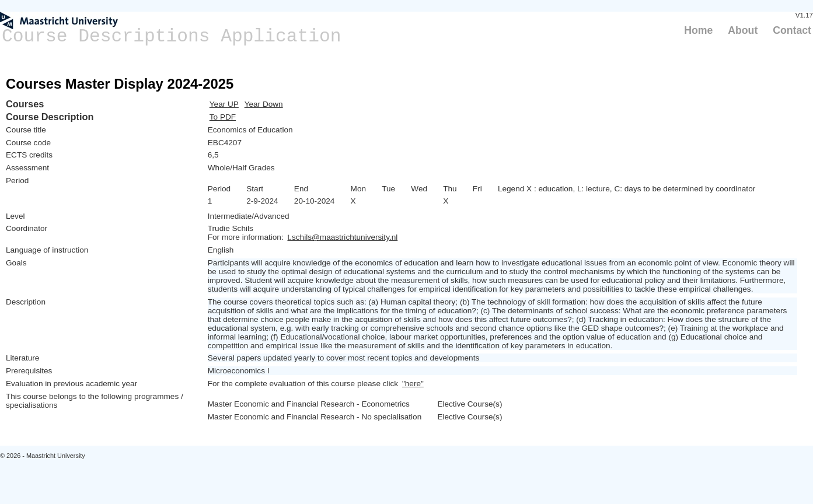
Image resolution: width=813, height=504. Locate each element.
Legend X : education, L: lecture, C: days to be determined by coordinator (627, 189)
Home (698, 30)
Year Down (264, 104)
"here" (413, 384)
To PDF (223, 117)
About (743, 30)
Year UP (224, 104)
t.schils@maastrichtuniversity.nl (342, 237)
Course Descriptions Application (172, 36)
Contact (792, 30)
